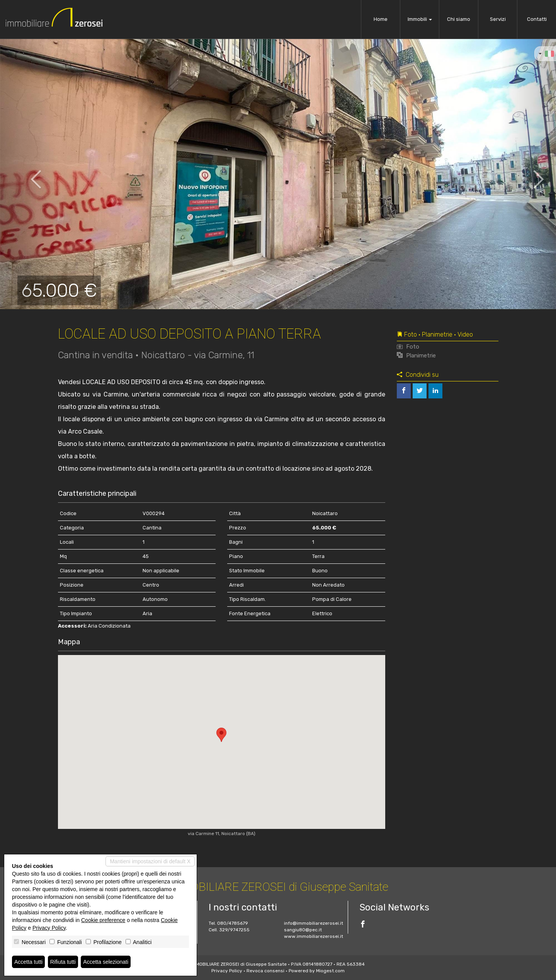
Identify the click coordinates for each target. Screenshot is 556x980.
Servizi (498, 19)
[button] (28, 174)
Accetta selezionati (106, 962)
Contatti (537, 19)
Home (381, 19)
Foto (408, 347)
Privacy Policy (227, 971)
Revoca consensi (265, 971)
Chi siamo (459, 19)
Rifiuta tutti (63, 962)
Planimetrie (416, 356)
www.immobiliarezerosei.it (314, 936)
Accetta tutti (28, 962)
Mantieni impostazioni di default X (150, 861)
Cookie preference (103, 920)
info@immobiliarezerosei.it (314, 923)
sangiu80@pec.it (303, 930)
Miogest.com (330, 971)
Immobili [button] (420, 19)
